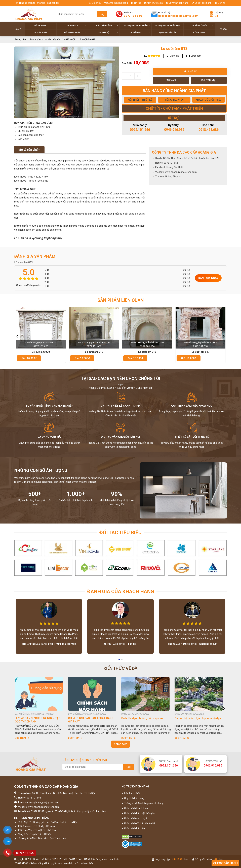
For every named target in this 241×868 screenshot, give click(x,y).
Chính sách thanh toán (135, 808)
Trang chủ (20, 40)
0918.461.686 (209, 130)
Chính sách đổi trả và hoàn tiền (139, 823)
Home (18, 29)
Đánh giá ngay (208, 278)
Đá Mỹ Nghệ (140, 32)
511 (188, 56)
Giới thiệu (95, 3)
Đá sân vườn (44, 32)
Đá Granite (45, 26)
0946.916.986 (174, 130)
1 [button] (119, 660)
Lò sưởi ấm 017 (200, 352)
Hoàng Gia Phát (175, 167)
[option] (67, 82)
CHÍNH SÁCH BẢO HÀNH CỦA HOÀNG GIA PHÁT (92, 720)
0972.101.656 (140, 130)
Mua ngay (190, 72)
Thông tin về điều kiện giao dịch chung (143, 803)
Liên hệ (220, 3)
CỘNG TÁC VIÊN (174, 100)
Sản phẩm (35, 40)
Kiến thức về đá (154, 3)
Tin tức (136, 3)
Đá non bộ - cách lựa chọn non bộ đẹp (199, 718)
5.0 (145, 56)
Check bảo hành (202, 3)
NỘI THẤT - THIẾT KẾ (140, 100)
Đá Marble (77, 26)
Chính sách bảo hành (134, 828)
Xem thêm (120, 744)
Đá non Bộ (108, 32)
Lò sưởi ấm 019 (94, 352)
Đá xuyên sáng (107, 26)
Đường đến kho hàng (116, 3)
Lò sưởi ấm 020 (41, 352)
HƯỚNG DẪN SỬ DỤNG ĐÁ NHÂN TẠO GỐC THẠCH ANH (39, 720)
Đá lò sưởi (69, 40)
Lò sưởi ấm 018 (147, 352)
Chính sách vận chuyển (135, 818)
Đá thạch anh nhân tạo (168, 26)
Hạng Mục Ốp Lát (170, 32)
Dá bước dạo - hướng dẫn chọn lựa (143, 718)
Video (224, 29)
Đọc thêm (23, 738)
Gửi (129, 767)
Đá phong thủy (75, 32)
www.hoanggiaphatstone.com (181, 172)
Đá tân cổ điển (203, 26)
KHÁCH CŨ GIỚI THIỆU (209, 100)
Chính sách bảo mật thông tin (138, 813)
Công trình (203, 32)
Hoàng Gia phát (173, 177)
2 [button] (122, 660)
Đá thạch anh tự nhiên (137, 26)
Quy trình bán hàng (177, 3)
